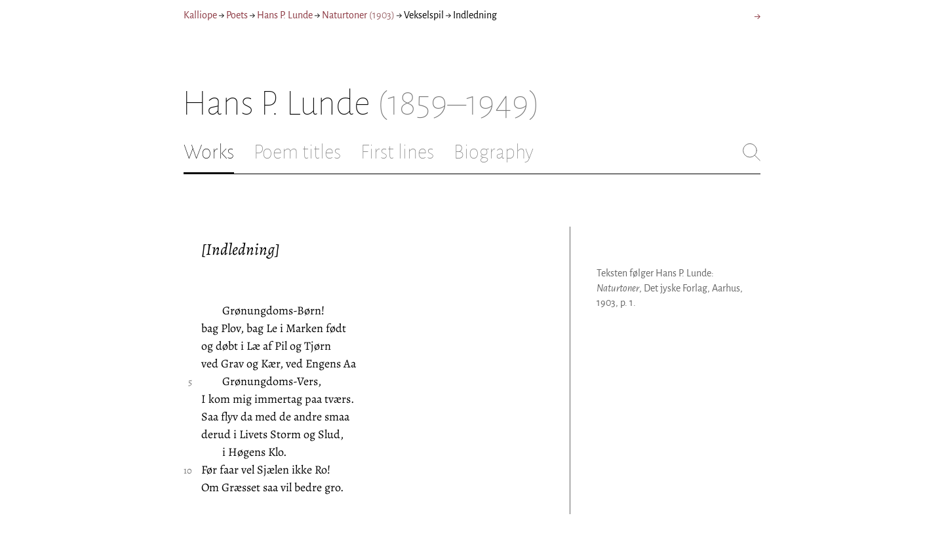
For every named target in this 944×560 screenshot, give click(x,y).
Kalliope (200, 15)
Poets (237, 15)
